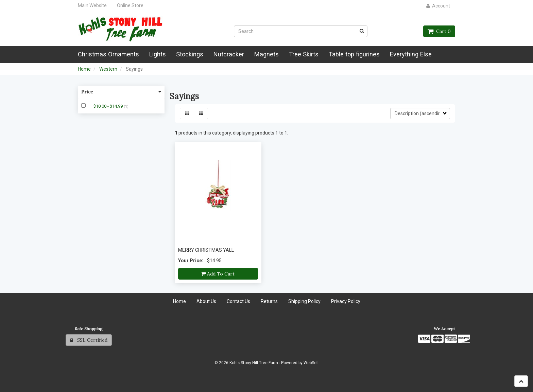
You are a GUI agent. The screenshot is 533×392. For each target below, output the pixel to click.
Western (108, 69)
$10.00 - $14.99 (109, 106)
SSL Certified (89, 340)
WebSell (311, 363)
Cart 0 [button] (439, 31)
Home (84, 69)
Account (438, 6)
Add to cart (218, 274)
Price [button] (121, 92)
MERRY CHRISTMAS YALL (206, 250)
